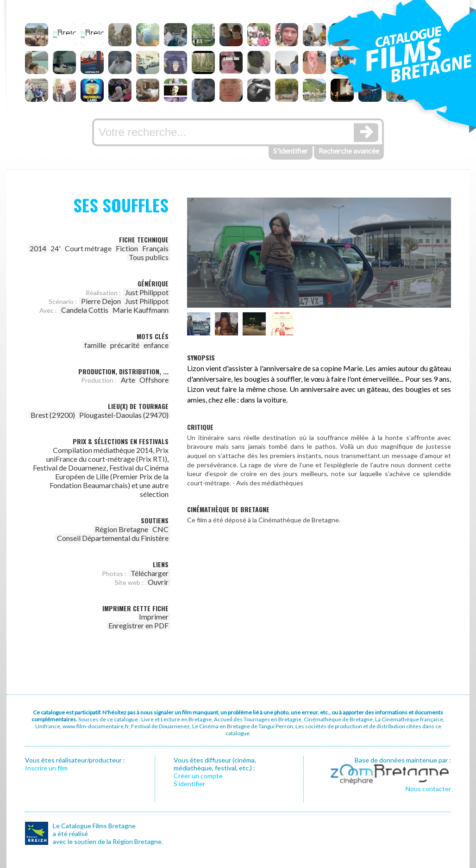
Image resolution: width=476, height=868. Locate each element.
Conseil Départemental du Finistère (113, 538)
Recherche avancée (349, 151)
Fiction (127, 248)
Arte (128, 380)
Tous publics (149, 257)
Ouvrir (158, 582)
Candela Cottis (85, 310)
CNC (160, 529)
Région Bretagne (122, 529)
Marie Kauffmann (141, 310)
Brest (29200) (53, 415)
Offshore (154, 380)
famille (95, 345)
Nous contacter (428, 789)
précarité (125, 345)
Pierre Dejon (101, 301)
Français (155, 248)
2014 (38, 248)
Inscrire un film (46, 768)
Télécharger (150, 573)
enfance (156, 345)
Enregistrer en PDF (138, 625)
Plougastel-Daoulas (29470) (124, 415)
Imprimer (154, 617)
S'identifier (291, 151)
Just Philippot (147, 292)
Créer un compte (198, 776)
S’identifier (189, 784)
